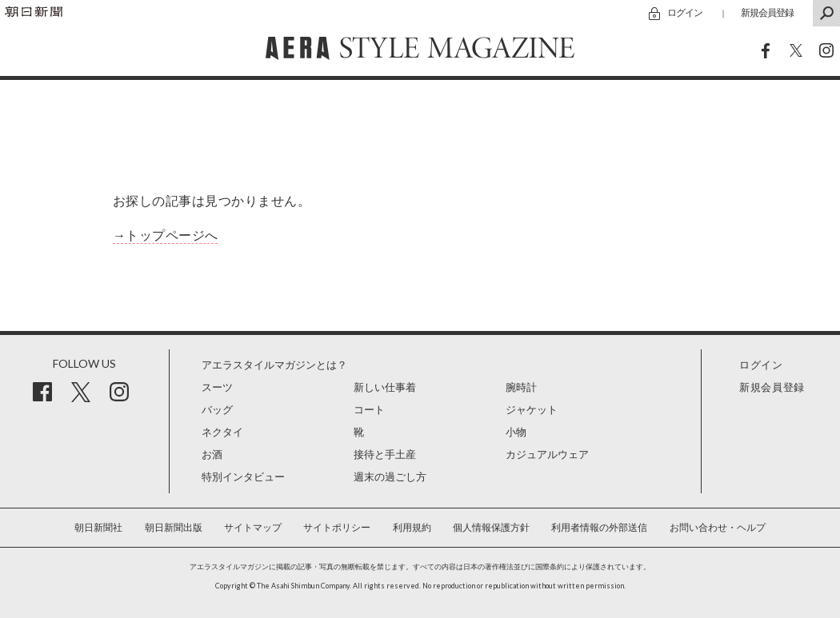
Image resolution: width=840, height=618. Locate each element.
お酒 (212, 455)
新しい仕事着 (385, 387)
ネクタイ (222, 432)
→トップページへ (166, 235)
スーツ (217, 387)
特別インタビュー (243, 477)
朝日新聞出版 (174, 528)
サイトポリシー (337, 528)
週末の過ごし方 (390, 477)
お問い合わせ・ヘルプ (718, 528)
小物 (516, 432)
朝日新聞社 (98, 528)
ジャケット (532, 410)
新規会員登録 (767, 12)
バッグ (217, 410)
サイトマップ (253, 528)
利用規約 (412, 528)
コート (369, 410)
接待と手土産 (385, 455)
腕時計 (521, 387)
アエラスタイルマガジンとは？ (274, 365)
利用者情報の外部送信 (599, 528)
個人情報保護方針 (491, 528)
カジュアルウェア (547, 455)
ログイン (685, 12)
